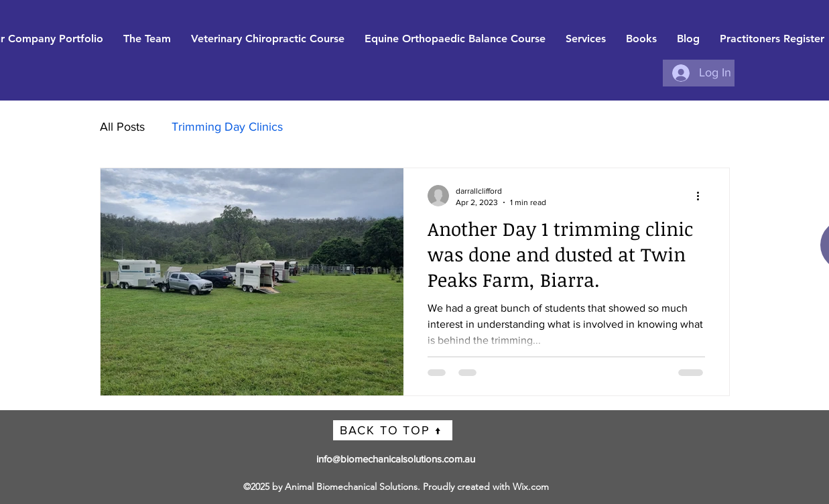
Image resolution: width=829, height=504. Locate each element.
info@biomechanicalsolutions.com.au (396, 459)
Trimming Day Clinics (227, 127)
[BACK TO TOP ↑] (393, 430)
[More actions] (703, 196)
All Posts (122, 127)
